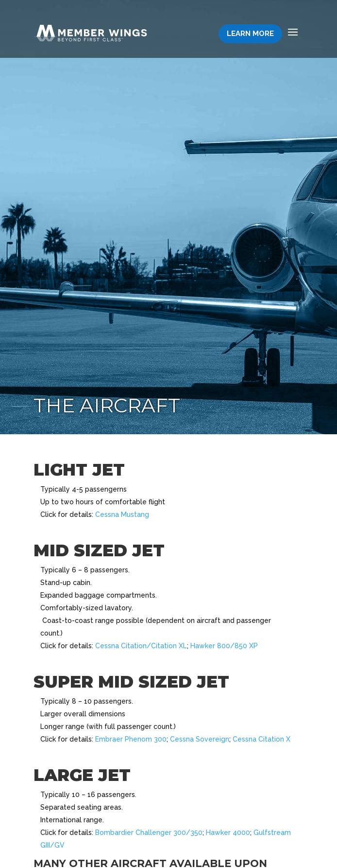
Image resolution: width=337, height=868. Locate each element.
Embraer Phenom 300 (131, 739)
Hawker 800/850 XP (224, 646)
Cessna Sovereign (200, 739)
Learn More (250, 34)
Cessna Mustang (122, 514)
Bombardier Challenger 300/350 (149, 833)
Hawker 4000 (228, 833)
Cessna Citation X (261, 739)
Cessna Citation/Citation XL (141, 646)
